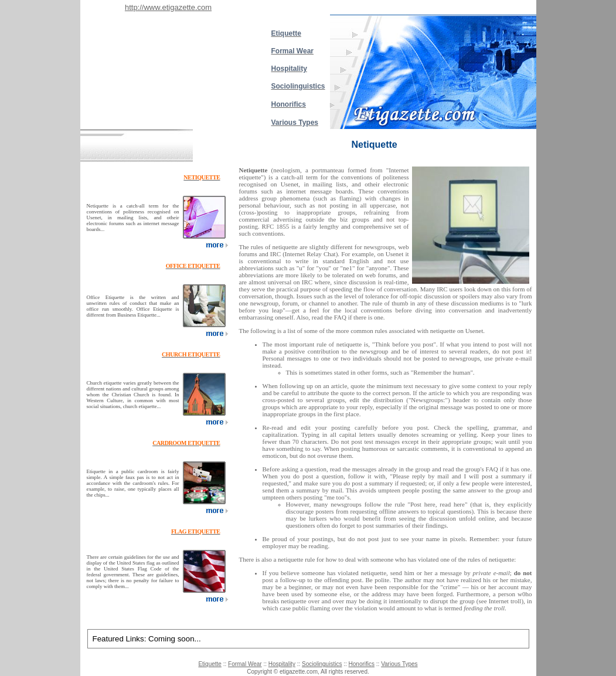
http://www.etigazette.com (168, 7)
